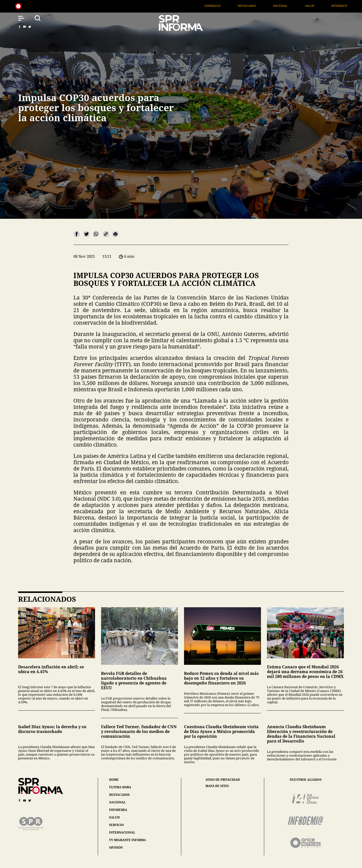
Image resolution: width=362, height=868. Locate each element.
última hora (120, 787)
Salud (330, 6)
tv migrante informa (128, 840)
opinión (116, 848)
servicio (116, 825)
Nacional (301, 6)
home (114, 780)
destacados (119, 795)
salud (114, 817)
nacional (117, 802)
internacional (122, 832)
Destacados (268, 6)
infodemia (118, 810)
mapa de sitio (217, 786)
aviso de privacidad (223, 780)
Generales (233, 6)
